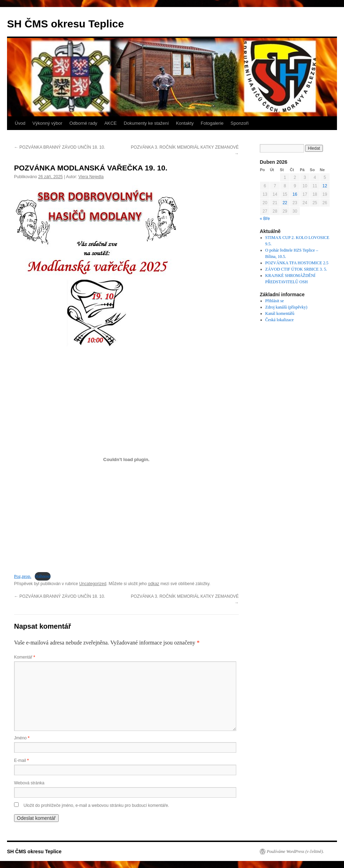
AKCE (110, 123)
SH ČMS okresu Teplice (65, 24)
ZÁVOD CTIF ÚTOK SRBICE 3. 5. (296, 269)
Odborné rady (84, 123)
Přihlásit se (275, 301)
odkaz (154, 584)
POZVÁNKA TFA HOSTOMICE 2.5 (297, 263)
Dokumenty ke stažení (147, 123)
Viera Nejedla (91, 177)
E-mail (21, 760)
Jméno (22, 738)
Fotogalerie (212, 123)
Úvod (20, 123)
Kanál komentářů (280, 313)
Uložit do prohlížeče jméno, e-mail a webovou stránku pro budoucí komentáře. (96, 805)
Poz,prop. (23, 576)
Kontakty (185, 123)
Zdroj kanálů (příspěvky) (286, 307)
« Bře (265, 219)
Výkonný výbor (47, 123)
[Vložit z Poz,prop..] (126, 459)
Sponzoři (240, 123)
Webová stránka (29, 783)
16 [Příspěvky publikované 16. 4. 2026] (295, 194)
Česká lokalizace (280, 320)
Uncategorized (92, 584)
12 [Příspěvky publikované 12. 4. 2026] (325, 186)
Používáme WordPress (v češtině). (295, 851)
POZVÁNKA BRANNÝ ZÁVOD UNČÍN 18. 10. (59, 147)
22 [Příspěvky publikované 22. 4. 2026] (285, 203)
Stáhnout (43, 576)
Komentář (25, 657)
